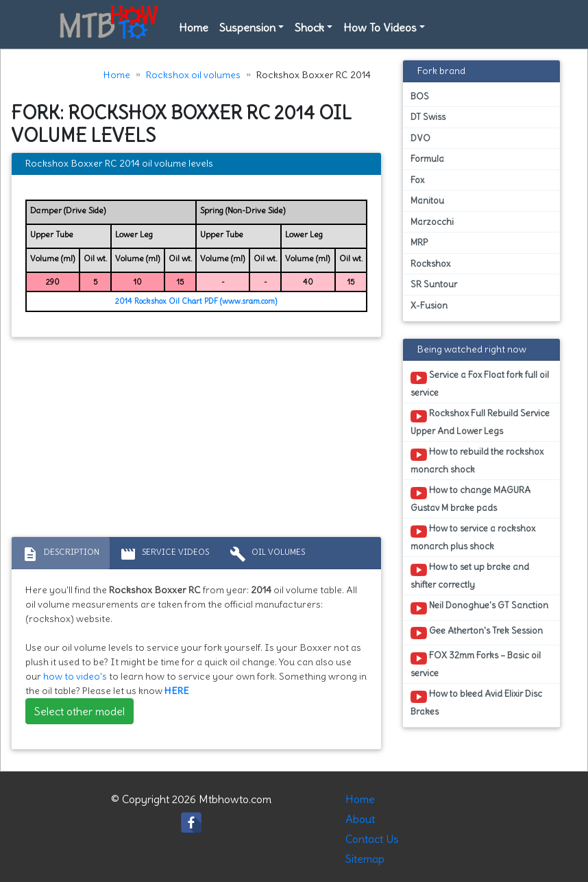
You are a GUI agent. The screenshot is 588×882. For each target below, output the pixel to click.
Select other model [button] (79, 711)
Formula (427, 159)
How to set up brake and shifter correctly (470, 575)
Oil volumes (267, 554)
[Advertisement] (196, 440)
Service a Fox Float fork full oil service (480, 383)
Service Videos (164, 554)
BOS (420, 96)
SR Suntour (434, 284)
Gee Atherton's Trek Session (477, 633)
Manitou (427, 201)
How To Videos (380, 27)
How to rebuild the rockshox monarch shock (477, 460)
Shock (309, 27)
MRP (419, 242)
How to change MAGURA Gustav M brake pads (470, 499)
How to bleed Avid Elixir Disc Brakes (476, 702)
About (360, 819)
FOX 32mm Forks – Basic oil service (476, 664)
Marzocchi (432, 222)
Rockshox (430, 264)
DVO (420, 138)
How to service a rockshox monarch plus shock (473, 537)
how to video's (75, 676)
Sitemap (365, 859)
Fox (417, 180)
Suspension (247, 27)
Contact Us (372, 839)
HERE (177, 691)
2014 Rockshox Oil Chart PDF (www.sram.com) (196, 301)
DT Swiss (428, 117)
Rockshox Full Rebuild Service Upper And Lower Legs (480, 422)
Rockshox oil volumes (193, 75)
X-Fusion (429, 306)
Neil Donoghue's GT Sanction (479, 608)
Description (61, 554)
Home (194, 27)
